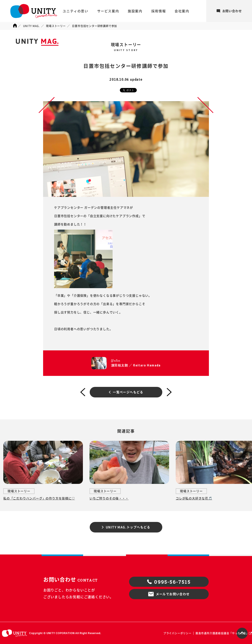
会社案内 (182, 11)
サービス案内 (108, 11)
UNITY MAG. (31, 26)
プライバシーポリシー (177, 633)
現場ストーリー (56, 26)
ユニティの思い (75, 11)
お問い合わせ (229, 11)
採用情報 (159, 11)
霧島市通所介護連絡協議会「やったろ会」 (222, 633)
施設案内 (135, 11)
